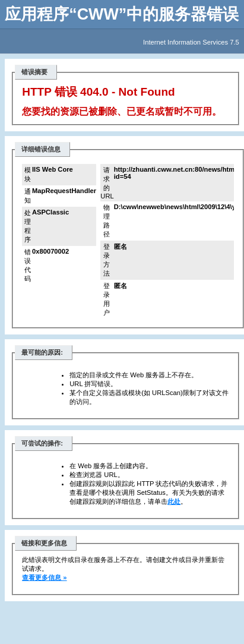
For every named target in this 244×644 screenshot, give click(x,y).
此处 (174, 501)
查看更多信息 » (44, 577)
